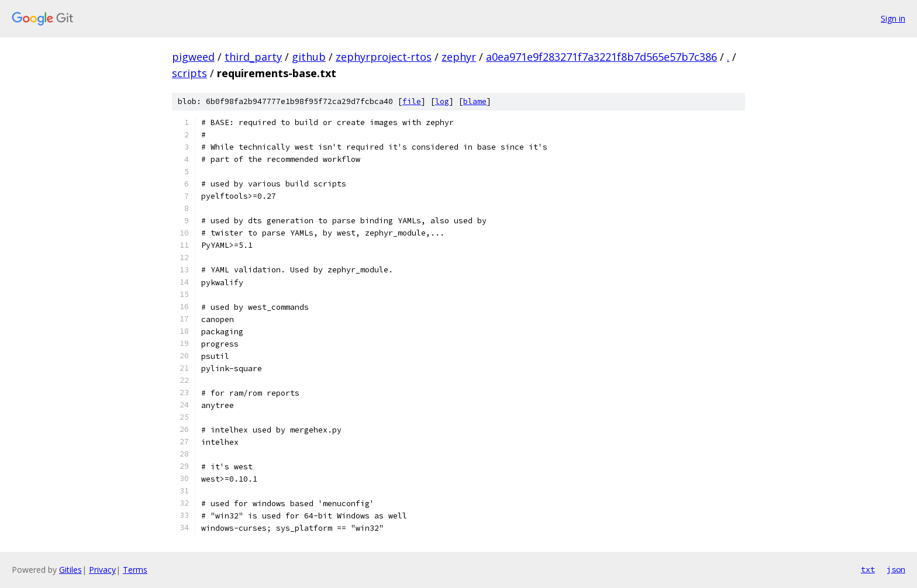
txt (868, 569)
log (442, 101)
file (412, 101)
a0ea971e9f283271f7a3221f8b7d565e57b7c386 (601, 57)
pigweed (193, 57)
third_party (253, 57)
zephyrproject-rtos (384, 57)
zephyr (459, 57)
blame (475, 101)
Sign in (893, 18)
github (309, 57)
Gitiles (70, 570)
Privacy (102, 570)
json (896, 569)
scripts (189, 73)
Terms (135, 570)
